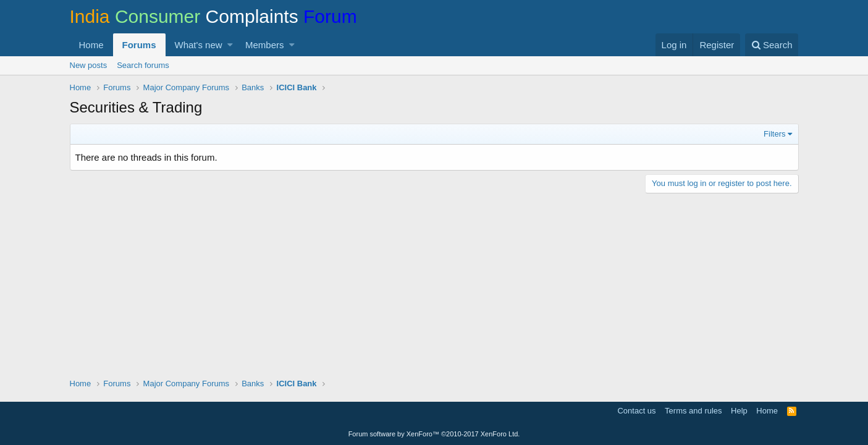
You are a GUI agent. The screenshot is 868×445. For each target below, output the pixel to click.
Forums (139, 45)
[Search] (772, 45)
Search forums (143, 65)
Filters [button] (774, 134)
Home (91, 45)
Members (265, 45)
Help (739, 411)
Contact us (636, 411)
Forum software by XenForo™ (434, 434)
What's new (199, 45)
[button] (230, 45)
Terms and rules (693, 411)
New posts (89, 65)
